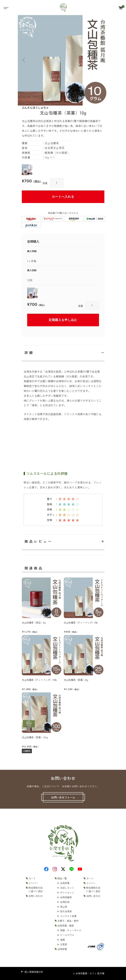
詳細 (29, 352)
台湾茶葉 (65, 883)
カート (32, 878)
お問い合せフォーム (63, 797)
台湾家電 (62, 949)
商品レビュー (39, 541)
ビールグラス (67, 935)
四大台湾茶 (66, 911)
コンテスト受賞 (68, 916)
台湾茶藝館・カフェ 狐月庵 (90, 973)
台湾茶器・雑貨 (66, 926)
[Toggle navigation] (6, 8)
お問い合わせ (36, 896)
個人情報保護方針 (34, 972)
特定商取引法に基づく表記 (36, 889)
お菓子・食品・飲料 (68, 921)
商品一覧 (62, 878)
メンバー (33, 883)
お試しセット (67, 888)
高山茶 (64, 907)
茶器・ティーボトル (71, 930)
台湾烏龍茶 (66, 897)
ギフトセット (67, 893)
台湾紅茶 (65, 902)
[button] (24, 60)
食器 (62, 940)
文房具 (64, 944)
